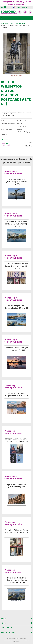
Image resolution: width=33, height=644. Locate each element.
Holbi (21, 640)
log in (7, 143)
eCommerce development (11, 640)
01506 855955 (2, 7)
